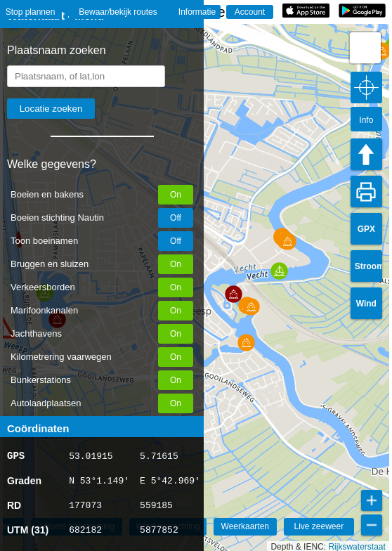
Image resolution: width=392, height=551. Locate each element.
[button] (246, 343)
